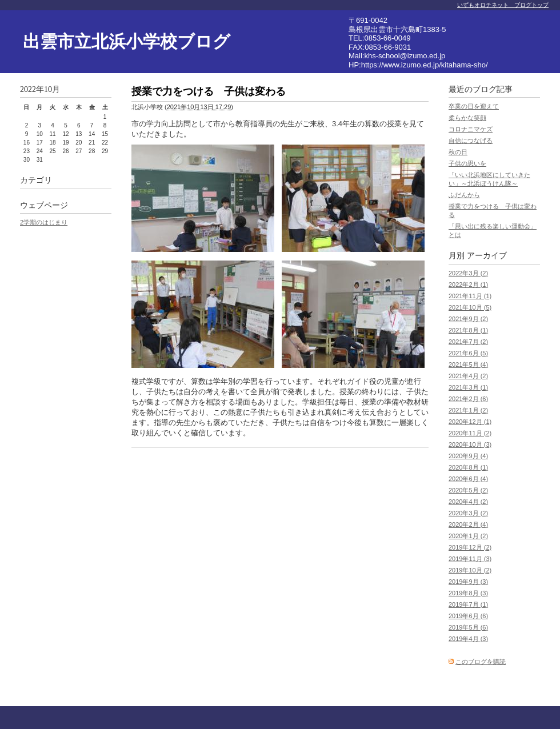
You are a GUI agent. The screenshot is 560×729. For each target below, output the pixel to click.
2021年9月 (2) (468, 319)
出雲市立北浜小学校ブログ (127, 41)
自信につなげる (471, 141)
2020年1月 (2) (468, 536)
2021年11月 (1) (470, 296)
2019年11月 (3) (470, 559)
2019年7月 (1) (468, 604)
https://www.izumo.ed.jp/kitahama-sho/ (425, 65)
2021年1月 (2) (468, 410)
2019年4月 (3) (468, 639)
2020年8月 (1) (468, 467)
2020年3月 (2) (468, 513)
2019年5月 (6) (468, 627)
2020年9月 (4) (468, 456)
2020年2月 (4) (468, 524)
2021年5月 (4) (468, 364)
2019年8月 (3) (468, 593)
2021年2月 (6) (468, 399)
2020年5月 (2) (468, 490)
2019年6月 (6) (468, 616)
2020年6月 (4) (468, 479)
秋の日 (458, 152)
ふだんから (464, 195)
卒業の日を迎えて (474, 106)
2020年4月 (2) (468, 502)
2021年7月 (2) (468, 342)
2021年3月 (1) (468, 387)
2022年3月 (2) (468, 273)
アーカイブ (487, 256)
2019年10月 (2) (470, 570)
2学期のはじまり (44, 222)
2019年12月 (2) (470, 547)
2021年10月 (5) (470, 307)
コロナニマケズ (471, 129)
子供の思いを (467, 163)
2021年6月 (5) (468, 353)
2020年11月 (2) (470, 433)
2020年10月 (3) (470, 444)
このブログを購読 (481, 662)
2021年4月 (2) (468, 376)
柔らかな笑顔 (467, 118)
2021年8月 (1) (468, 330)
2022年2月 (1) (468, 285)
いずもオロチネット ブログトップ (503, 5)
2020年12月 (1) (470, 422)
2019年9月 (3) (468, 582)
